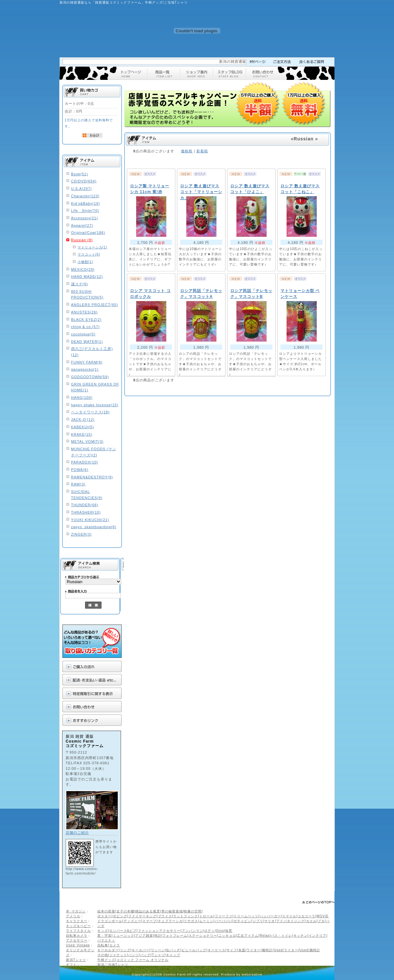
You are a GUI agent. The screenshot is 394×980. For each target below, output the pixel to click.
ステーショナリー (203, 936)
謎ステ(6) (80, 284)
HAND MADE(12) (87, 277)
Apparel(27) (82, 225)
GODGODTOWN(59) (90, 377)
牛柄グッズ (106, 960)
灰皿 (242, 950)
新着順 (202, 151)
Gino (220, 931)
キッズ (103, 931)
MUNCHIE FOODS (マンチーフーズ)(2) (94, 452)
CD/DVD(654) (84, 181)
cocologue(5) (83, 334)
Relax (265, 936)
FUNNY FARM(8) (87, 362)
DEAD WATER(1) (87, 342)
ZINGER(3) (82, 534)
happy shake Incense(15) (95, 405)
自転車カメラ (77, 936)
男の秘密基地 (172, 911)
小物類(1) (85, 262)
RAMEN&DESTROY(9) (92, 477)
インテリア (317, 936)
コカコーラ (306, 916)
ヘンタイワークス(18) (91, 412)
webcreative (252, 974)
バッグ (145, 955)
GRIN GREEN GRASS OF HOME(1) (95, 387)
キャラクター (77, 921)
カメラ (115, 945)
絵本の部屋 (106, 911)
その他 (103, 955)
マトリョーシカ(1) (93, 247)
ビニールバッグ (194, 950)
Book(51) (80, 174)
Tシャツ (158, 955)
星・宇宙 (104, 936)
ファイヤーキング (142, 916)
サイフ (232, 950)
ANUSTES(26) (85, 312)
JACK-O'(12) (83, 419)
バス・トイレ (281, 936)
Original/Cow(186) (88, 233)
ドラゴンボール (110, 921)
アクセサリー (77, 940)
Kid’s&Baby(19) (86, 203)
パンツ (133, 955)
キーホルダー (108, 950)
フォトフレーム (175, 936)
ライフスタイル (78, 931)
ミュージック (124, 936)
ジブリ (258, 921)
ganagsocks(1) (85, 369)
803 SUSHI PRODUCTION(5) (87, 294)
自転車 (103, 945)
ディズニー (132, 921)
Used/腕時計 (310, 950)
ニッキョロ (227, 936)
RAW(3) (78, 484)
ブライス (165, 916)
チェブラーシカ (170, 921)
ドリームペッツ (246, 916)
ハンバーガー (270, 916)
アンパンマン (192, 931)
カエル (311, 921)
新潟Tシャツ (76, 960)
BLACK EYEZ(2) (86, 320)
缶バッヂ (173, 950)
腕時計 (267, 950)
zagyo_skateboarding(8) (94, 527)
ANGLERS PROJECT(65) (95, 305)
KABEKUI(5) (83, 427)
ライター (254, 950)
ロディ (209, 931)
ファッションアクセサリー (159, 931)
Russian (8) (82, 240)
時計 (158, 936)
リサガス (191, 921)
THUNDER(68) (85, 505)
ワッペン (158, 950)
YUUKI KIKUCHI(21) (90, 520)
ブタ (321, 921)
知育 (229, 931)
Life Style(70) (85, 211)
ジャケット (118, 955)
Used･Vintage (78, 945)
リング (125, 950)
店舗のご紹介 (77, 833)
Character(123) (85, 196)
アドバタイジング (290, 921)
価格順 (187, 151)
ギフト (71, 965)
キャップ (173, 955)
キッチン (301, 936)
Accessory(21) (85, 218)
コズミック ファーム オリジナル (143, 960)
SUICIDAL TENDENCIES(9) (87, 495)
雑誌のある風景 (148, 911)
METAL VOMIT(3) (88, 441)
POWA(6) (80, 470)
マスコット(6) (89, 254)
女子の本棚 (125, 911)
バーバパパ (224, 921)
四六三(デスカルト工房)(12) (92, 352)
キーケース (217, 950)
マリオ (270, 921)
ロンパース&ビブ (123, 931)
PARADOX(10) (85, 462)
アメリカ (73, 916)
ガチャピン (242, 921)
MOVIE (323, 916)
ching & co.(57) (86, 327)
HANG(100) (82, 397)
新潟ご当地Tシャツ (113, 965)
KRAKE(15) (82, 434)
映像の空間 (193, 911)
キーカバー (141, 950)
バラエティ (106, 940)
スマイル (289, 916)
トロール (206, 916)
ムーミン (206, 921)
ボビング (120, 916)
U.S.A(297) (82, 189)
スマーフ (149, 921)
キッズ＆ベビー (78, 926)
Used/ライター (286, 950)
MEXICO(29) (83, 269)
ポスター (104, 916)
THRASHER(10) (86, 512)
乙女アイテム (248, 936)
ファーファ (224, 916)
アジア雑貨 (144, 936)
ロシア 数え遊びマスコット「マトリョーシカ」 (201, 192)
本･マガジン (76, 911)
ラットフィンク (186, 916)
